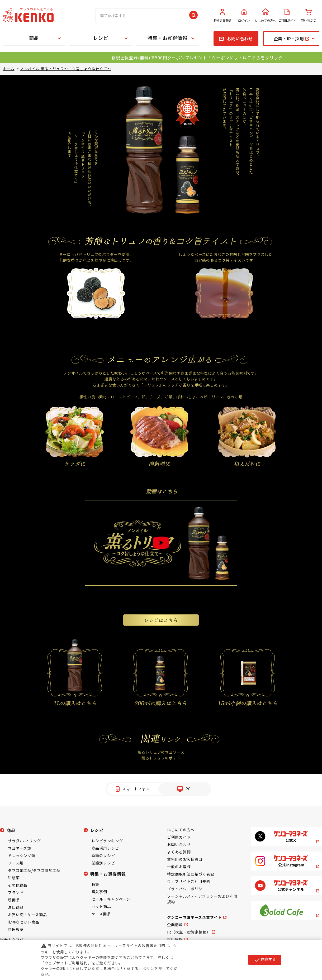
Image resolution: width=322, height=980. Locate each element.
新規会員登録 (222, 16)
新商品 (14, 900)
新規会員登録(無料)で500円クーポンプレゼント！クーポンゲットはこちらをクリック (197, 58)
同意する (265, 960)
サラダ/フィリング (24, 841)
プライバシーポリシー (187, 889)
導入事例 (99, 892)
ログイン (244, 16)
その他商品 (18, 885)
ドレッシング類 (22, 855)
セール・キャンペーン (111, 899)
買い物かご (309, 16)
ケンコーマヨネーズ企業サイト (194, 917)
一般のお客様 (179, 867)
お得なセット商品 (24, 922)
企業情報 (175, 925)
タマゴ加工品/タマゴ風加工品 (34, 870)
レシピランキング (107, 841)
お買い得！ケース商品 (27, 915)
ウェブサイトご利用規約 (189, 881)
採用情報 (175, 939)
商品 (34, 38)
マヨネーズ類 (20, 848)
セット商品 (101, 906)
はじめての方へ (266, 16)
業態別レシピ (103, 863)
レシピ (101, 38)
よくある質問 (179, 852)
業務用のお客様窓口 (185, 859)
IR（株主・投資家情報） (189, 932)
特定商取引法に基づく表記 (191, 874)
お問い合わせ (179, 844)
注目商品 (16, 907)
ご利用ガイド (287, 16)
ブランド (16, 892)
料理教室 (16, 929)
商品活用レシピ (105, 848)
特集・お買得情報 (167, 38)
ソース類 (16, 863)
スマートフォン (136, 789)
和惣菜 (14, 878)
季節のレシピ (103, 855)
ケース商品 (101, 914)
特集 (96, 884)
